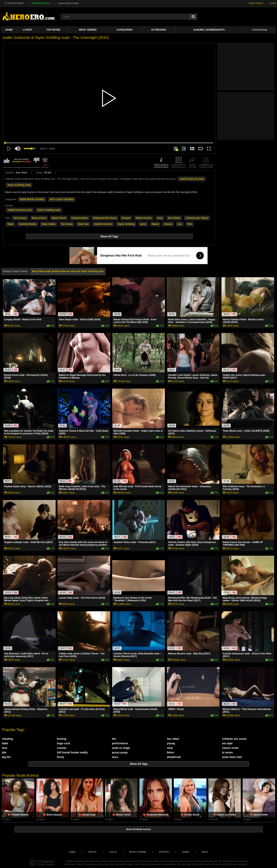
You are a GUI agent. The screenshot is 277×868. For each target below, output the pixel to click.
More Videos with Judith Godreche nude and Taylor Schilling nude (68, 271)
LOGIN (273, 3)
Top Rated (53, 30)
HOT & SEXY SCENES (62, 199)
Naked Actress (144, 218)
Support (164, 852)
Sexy (160, 218)
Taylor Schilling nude (19, 185)
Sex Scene (67, 224)
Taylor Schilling (126, 224)
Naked (155, 224)
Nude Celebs (49, 224)
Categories (125, 30)
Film (190, 224)
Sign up (92, 852)
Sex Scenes (20, 218)
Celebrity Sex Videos (197, 218)
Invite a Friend (138, 852)
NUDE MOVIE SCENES (32, 199)
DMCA (205, 852)
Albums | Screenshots (209, 30)
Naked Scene (59, 218)
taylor (143, 224)
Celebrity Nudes (27, 224)
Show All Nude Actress (138, 829)
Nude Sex (83, 224)
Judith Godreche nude (192, 179)
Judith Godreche (103, 224)
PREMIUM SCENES (41, 3)
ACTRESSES (159, 30)
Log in (113, 852)
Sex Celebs (174, 218)
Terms (185, 852)
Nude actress (39, 218)
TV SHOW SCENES (14, 3)
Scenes (168, 224)
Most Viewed (88, 30)
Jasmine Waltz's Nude (68, 3)
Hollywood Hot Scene (105, 218)
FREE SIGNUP (256, 3)
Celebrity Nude (80, 218)
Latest (28, 30)
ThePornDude (260, 30)
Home (9, 30)
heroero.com (48, 861)
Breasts (126, 218)
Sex (180, 224)
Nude (10, 224)
